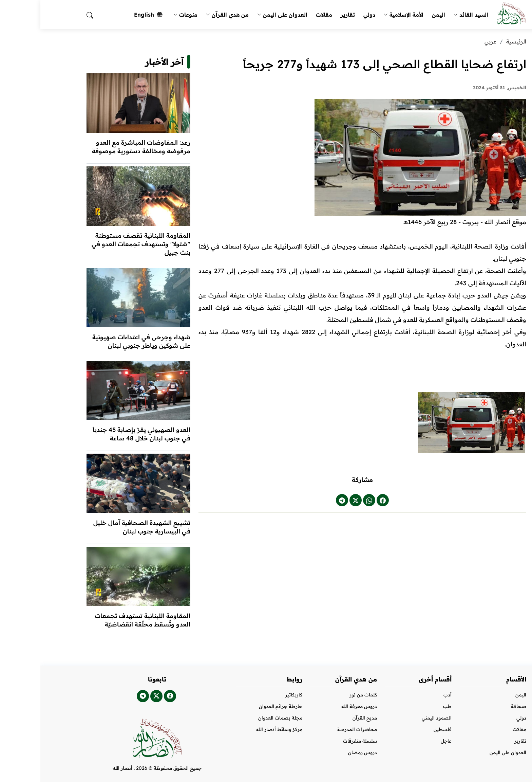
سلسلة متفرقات (320, 741)
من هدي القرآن (187, 15)
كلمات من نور (323, 695)
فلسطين (402, 729)
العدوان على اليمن (242, 15)
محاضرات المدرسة (317, 729)
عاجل (406, 741)
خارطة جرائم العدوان (240, 706)
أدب (407, 695)
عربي (450, 41)
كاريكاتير (253, 695)
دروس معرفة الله (319, 706)
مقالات (284, 15)
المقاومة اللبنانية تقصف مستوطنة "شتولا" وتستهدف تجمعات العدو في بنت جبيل (101, 244)
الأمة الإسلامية (363, 15)
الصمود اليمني (396, 718)
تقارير (307, 15)
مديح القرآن (324, 718)
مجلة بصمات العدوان (240, 718)
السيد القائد (431, 15)
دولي (329, 15)
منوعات (145, 15)
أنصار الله (82, 768)
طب (407, 706)
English (108, 15)
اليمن (398, 15)
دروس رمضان (322, 752)
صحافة (478, 706)
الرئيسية (476, 41)
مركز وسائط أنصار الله (239, 729)
